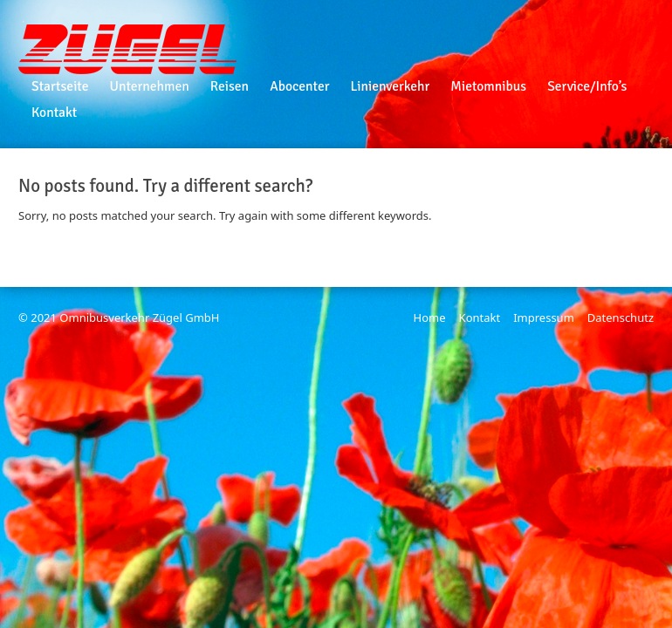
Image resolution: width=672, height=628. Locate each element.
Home (430, 317)
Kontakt (480, 317)
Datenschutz (621, 317)
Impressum (544, 317)
